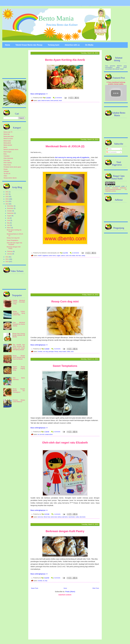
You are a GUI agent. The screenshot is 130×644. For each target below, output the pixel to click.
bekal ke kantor (46, 100)
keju (46, 581)
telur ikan (78, 256)
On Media (89, 45)
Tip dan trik (7, 174)
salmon (63, 256)
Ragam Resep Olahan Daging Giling (19, 368)
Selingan (6, 171)
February (10, 251)
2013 (7, 204)
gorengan (51, 351)
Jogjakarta (45, 256)
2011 (7, 259)
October (10, 211)
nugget (58, 256)
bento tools (54, 517)
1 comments (57, 514)
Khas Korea (7, 165)
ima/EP (40, 256)
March (9, 228)
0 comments (59, 98)
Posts (109, 149)
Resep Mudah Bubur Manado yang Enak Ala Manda (19, 357)
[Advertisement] (65, 121)
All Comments (111, 152)
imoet (60, 100)
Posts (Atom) (70, 592)
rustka (68, 351)
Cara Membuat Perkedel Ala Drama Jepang (19, 324)
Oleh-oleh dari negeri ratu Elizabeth (65, 443)
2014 (7, 201)
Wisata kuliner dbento (10, 178)
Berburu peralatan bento (11, 150)
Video (5, 176)
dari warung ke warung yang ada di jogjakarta (72, 157)
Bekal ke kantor (8, 139)
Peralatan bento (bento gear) (12, 167)
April (9, 225)
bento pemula (54, 100)
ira (38, 434)
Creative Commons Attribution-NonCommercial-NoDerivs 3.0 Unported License (116, 189)
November (10, 208)
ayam (39, 100)
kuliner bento (52, 256)
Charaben (7, 156)
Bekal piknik (7, 143)
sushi (67, 256)
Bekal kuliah (7, 141)
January (10, 254)
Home (7, 45)
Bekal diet (7, 134)
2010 (7, 262)
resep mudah (62, 351)
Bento (5, 147)
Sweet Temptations (65, 366)
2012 (7, 257)
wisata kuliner (49, 434)
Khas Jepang (8, 163)
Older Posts (96, 588)
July (9, 218)
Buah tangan (7, 152)
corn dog (45, 351)
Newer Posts (35, 588)
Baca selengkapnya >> (39, 94)
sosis (72, 351)
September (11, 213)
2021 (7, 192)
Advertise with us (72, 45)
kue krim (42, 434)
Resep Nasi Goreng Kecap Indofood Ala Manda (19, 335)
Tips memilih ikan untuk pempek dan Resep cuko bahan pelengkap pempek (19, 347)
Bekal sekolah (8, 145)
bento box (40, 517)
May (9, 223)
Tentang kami (53, 45)
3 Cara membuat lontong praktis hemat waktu (116, 83)
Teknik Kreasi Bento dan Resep (29, 45)
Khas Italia (7, 160)
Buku (5, 154)
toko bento (82, 517)
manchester (72, 517)
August (9, 216)
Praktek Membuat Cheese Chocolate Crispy (19, 302)
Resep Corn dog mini (65, 301)
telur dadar (72, 256)
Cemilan (40, 351)
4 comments (57, 349)
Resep (56, 351)
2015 (7, 199)
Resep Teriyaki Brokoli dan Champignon (19, 391)
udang (83, 256)
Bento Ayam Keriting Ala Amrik (65, 60)
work (110, 186)
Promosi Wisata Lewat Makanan (19, 401)
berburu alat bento (63, 517)
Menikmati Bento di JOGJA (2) (65, 146)
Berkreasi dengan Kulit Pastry (65, 531)
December (10, 206)
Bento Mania (56, 18)
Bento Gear (47, 517)
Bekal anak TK (8, 132)
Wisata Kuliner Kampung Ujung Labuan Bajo (19, 313)
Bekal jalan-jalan (9, 136)
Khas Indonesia (8, 158)
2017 (7, 194)
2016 (7, 197)
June (9, 220)
